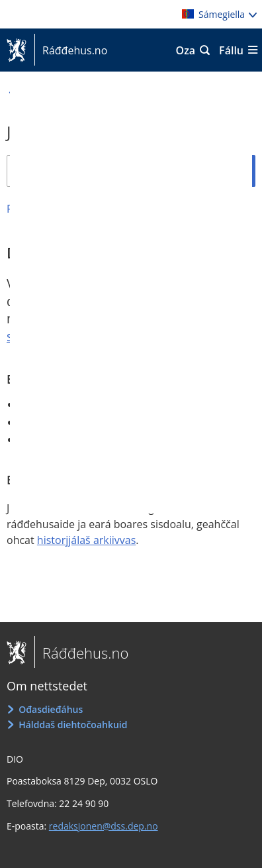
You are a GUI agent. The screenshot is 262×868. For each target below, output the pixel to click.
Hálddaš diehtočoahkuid (73, 725)
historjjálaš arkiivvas (86, 540)
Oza (186, 50)
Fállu (231, 50)
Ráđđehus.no (71, 50)
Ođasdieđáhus (51, 709)
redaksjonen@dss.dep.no (104, 826)
